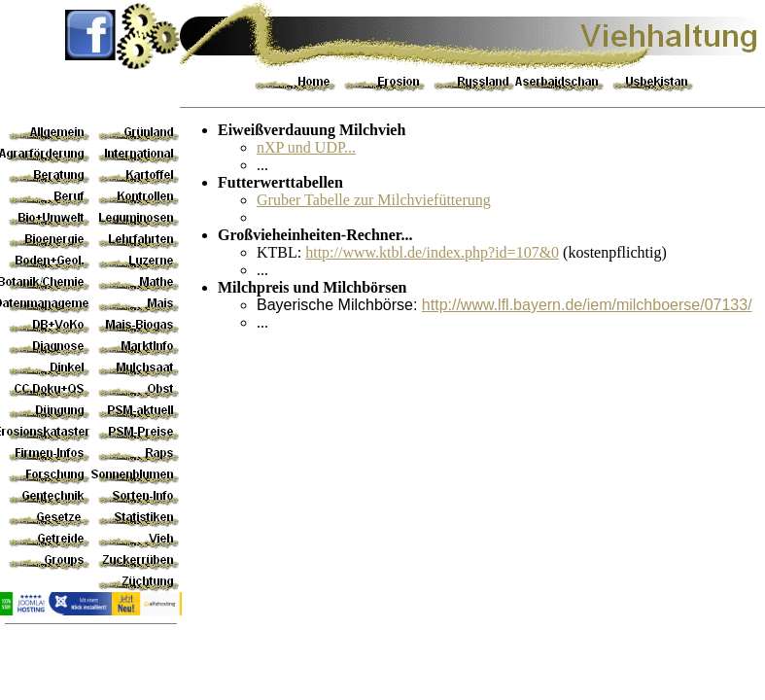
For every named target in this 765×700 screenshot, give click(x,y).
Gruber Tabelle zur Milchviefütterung (374, 200)
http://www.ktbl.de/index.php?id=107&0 (432, 252)
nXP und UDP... (306, 147)
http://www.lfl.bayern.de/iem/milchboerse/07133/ (587, 305)
